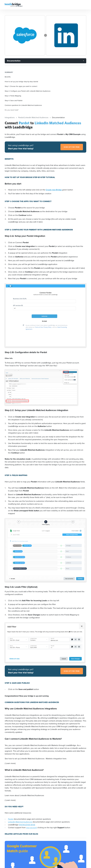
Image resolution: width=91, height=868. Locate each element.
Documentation (14, 61)
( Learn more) (10, 763)
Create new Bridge (54, 190)
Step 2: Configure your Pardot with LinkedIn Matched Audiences (28, 91)
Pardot (11, 819)
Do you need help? (12, 110)
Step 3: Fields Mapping (13, 96)
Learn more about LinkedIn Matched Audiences (24, 795)
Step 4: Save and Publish (14, 100)
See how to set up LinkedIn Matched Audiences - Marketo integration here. (36, 759)
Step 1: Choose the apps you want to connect (21, 86)
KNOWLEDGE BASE (27, 825)
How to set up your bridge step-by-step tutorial (21, 82)
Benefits (8, 77)
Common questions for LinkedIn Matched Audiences (23, 105)
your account (31, 828)
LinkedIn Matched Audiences (20, 822)
